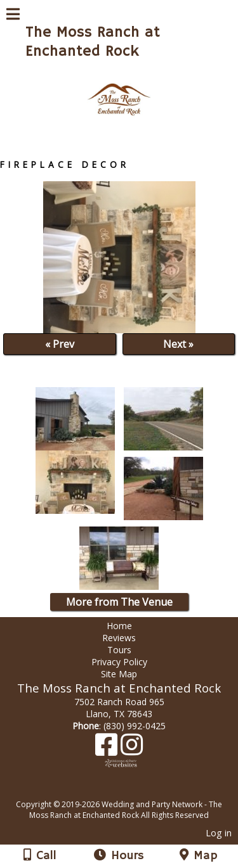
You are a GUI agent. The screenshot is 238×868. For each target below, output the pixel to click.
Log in (219, 833)
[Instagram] (132, 749)
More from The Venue (119, 602)
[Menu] (13, 16)
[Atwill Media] (130, 790)
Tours (119, 650)
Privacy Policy (119, 662)
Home (119, 626)
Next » (178, 344)
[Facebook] (108, 749)
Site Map (119, 674)
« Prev (60, 344)
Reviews (119, 638)
